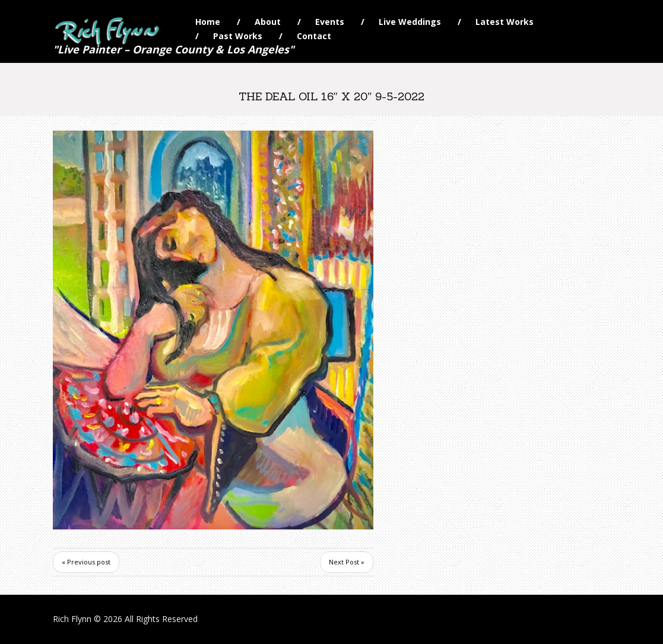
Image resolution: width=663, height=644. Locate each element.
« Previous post (86, 562)
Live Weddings (410, 22)
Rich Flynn (72, 619)
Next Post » (347, 562)
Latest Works (505, 22)
